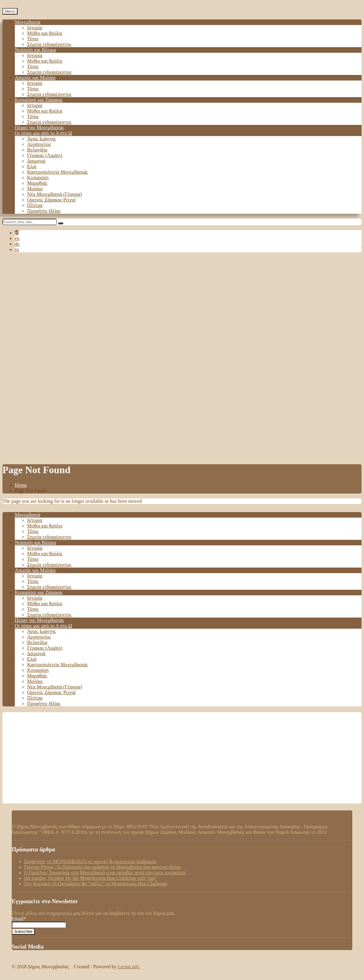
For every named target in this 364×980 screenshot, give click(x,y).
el (17, 233)
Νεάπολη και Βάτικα (35, 50)
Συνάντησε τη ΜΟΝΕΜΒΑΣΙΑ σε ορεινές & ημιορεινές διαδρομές (90, 861)
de (17, 244)
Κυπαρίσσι (38, 178)
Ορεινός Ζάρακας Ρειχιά (51, 200)
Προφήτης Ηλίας (44, 211)
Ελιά (32, 166)
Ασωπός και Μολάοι (35, 78)
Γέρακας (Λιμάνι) (45, 155)
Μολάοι (35, 189)
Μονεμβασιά (28, 22)
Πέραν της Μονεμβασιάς (39, 128)
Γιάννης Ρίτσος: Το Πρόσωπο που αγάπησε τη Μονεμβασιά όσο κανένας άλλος (102, 867)
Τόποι (33, 39)
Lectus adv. (129, 967)
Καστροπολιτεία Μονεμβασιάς (57, 172)
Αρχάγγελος (39, 144)
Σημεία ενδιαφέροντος (49, 44)
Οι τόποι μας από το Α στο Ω (43, 133)
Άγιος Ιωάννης (42, 139)
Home (21, 485)
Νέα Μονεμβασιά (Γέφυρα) (54, 194)
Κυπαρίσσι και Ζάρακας (39, 100)
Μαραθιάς (37, 183)
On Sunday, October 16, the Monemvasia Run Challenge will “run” (91, 878)
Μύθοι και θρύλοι (45, 33)
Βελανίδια (37, 150)
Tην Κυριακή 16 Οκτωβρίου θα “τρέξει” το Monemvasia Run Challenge (96, 884)
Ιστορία (35, 28)
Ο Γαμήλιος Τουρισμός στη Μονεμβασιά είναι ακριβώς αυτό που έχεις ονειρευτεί (105, 872)
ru (17, 249)
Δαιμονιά (36, 161)
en (17, 238)
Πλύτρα (35, 205)
